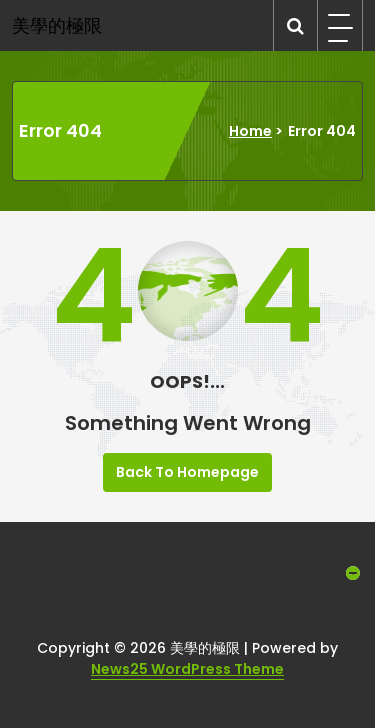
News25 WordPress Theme (187, 669)
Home (250, 131)
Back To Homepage (187, 472)
